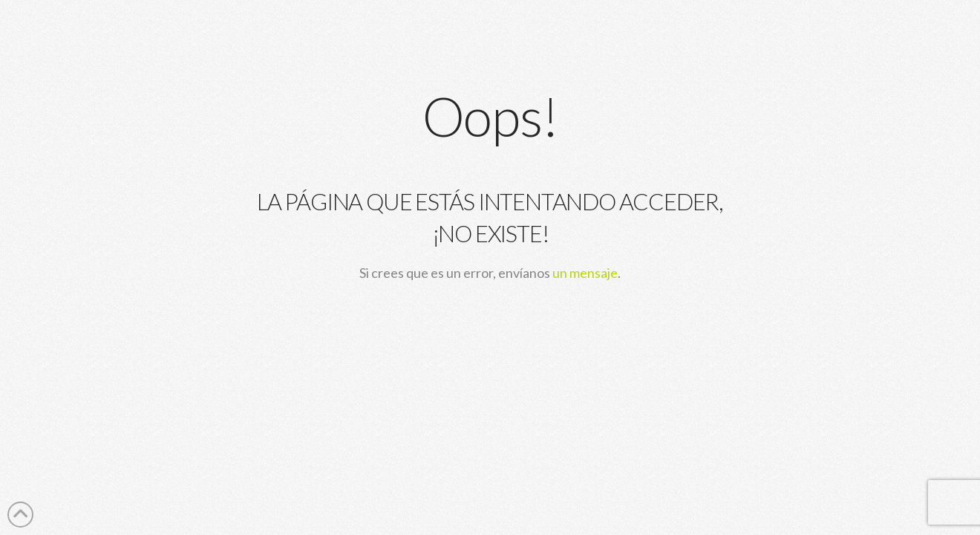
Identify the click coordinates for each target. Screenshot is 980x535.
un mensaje (585, 273)
